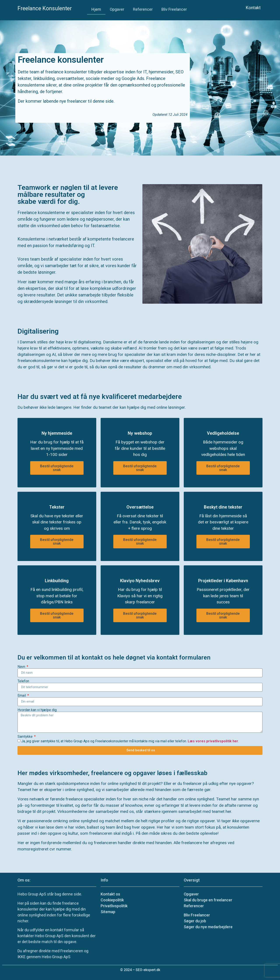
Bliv (197, 915)
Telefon (23, 681)
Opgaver (117, 9)
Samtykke (25, 737)
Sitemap (108, 912)
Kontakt (253, 8)
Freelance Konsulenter (45, 8)
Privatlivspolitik (114, 906)
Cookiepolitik (112, 900)
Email (22, 696)
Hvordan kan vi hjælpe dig (37, 710)
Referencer (143, 9)
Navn (22, 667)
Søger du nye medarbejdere (208, 927)
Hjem (96, 9)
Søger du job (195, 921)
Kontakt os (110, 894)
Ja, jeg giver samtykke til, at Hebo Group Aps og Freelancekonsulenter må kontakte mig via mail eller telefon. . (130, 741)
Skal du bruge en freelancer (208, 900)
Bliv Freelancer (174, 9)
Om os (24, 880)
